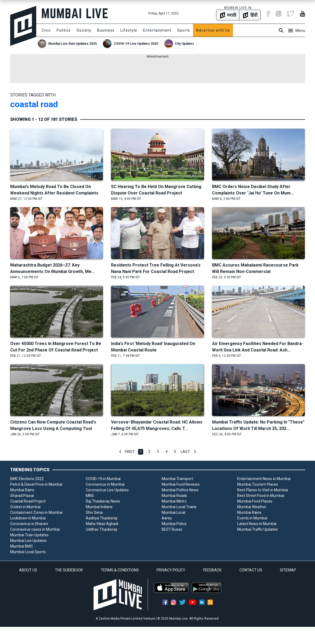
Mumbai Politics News (180, 490)
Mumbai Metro (174, 501)
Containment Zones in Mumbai (36, 512)
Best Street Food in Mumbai (261, 496)
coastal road (34, 104)
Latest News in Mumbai (257, 524)
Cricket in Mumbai (25, 507)
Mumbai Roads (174, 496)
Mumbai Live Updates (28, 541)
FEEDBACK (212, 570)
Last (185, 452)
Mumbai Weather (252, 507)
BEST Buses (172, 529)
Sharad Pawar (22, 496)
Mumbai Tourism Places (258, 484)
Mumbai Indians (99, 507)
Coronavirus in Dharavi (29, 524)
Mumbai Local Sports (28, 552)
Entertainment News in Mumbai (264, 479)
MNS (90, 496)
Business (106, 30)
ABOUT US (28, 570)
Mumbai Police (174, 524)
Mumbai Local (173, 512)
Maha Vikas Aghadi (102, 524)
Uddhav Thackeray (102, 529)
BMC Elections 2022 (27, 479)
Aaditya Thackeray (102, 518)
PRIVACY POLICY (171, 570)
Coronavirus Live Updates (107, 490)
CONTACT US (251, 570)
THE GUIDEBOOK (69, 570)
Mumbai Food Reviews (181, 484)
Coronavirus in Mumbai (105, 484)
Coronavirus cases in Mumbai (35, 529)
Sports (184, 30)
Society (84, 30)
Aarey (167, 518)
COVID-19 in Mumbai (103, 479)
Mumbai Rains (22, 490)
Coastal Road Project (28, 501)
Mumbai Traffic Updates (257, 529)
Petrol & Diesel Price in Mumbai (36, 484)
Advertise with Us (213, 30)
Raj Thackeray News (103, 501)
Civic (46, 30)
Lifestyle (129, 30)
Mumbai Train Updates (29, 535)
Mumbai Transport (177, 479)
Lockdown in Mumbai (28, 518)
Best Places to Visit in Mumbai (263, 490)
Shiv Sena (94, 512)
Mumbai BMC (22, 546)
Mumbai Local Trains (179, 507)
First (130, 452)
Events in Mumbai (252, 518)
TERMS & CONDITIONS (120, 570)
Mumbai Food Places (255, 501)
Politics (64, 30)
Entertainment (157, 30)
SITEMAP (288, 570)
